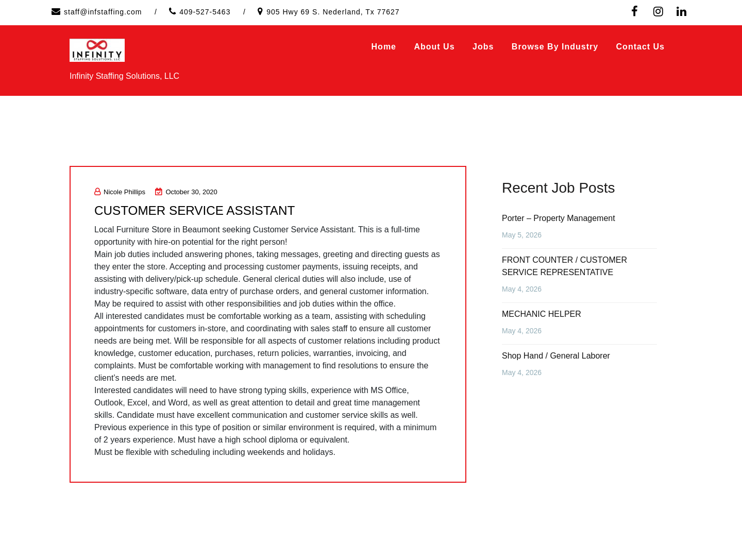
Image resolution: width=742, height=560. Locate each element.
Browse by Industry (555, 47)
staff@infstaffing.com (103, 12)
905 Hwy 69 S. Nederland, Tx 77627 (333, 12)
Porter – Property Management (559, 218)
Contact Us (640, 47)
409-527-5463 (205, 12)
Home (384, 47)
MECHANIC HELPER (542, 314)
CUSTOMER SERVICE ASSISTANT (202, 210)
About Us (434, 47)
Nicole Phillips (120, 192)
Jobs (483, 47)
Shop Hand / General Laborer (556, 356)
